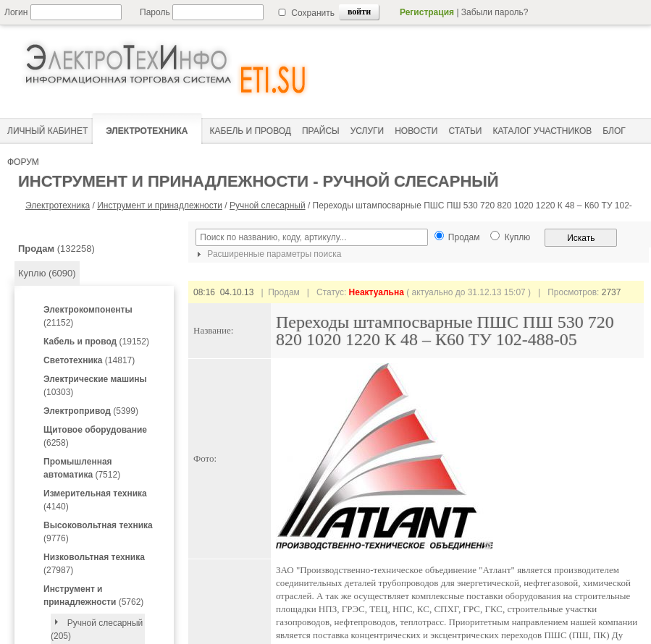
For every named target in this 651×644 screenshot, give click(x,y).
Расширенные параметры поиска (267, 254)
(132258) (56, 249)
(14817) (89, 360)
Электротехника (58, 206)
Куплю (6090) (47, 273)
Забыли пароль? (495, 12)
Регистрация (427, 12)
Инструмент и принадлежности (160, 206)
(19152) (96, 342)
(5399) (91, 411)
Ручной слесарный (268, 206)
